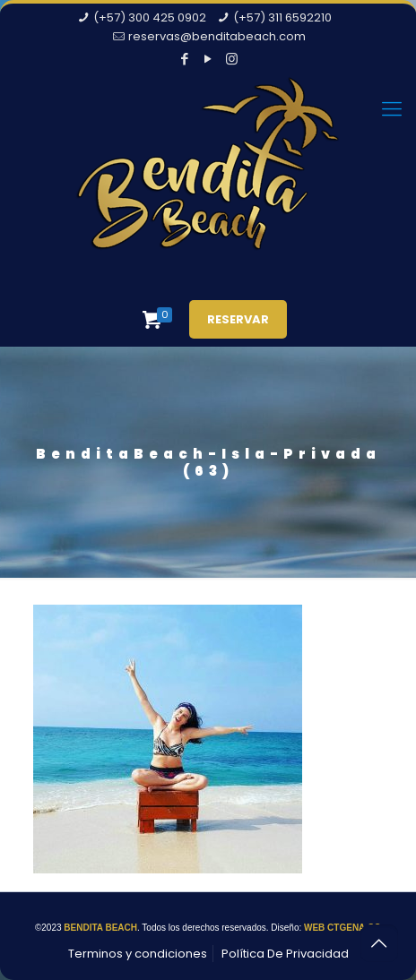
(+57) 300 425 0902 (150, 17)
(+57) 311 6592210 (282, 17)
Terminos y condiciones (138, 954)
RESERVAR (238, 319)
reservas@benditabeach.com (217, 36)
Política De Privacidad (285, 954)
